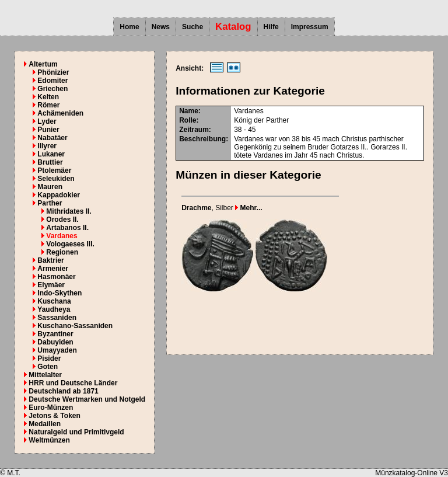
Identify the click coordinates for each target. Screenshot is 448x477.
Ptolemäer (54, 170)
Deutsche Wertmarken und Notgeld (87, 399)
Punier (48, 130)
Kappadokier (59, 195)
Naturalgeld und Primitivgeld (76, 432)
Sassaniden (57, 318)
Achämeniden (60, 113)
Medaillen (45, 424)
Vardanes (62, 236)
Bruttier (50, 162)
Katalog (233, 27)
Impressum (310, 27)
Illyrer (47, 146)
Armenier (53, 269)
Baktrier (50, 260)
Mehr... (249, 208)
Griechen (52, 89)
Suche (192, 27)
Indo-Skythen (60, 293)
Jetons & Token (54, 416)
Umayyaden (57, 350)
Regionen (62, 252)
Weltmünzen (49, 440)
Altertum (43, 64)
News (161, 27)
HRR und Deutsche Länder (73, 383)
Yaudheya (54, 309)
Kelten (48, 97)
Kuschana (54, 301)
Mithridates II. (69, 211)
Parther (50, 203)
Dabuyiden (55, 342)
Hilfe (271, 27)
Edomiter (52, 81)
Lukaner (51, 154)
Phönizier (53, 72)
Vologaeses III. (70, 244)
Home (129, 27)
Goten (48, 367)
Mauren (50, 187)
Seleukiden (56, 179)
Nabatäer (52, 138)
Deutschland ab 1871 (63, 391)
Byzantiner (55, 334)
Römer (48, 105)
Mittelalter (45, 375)
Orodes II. (62, 220)
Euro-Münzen (51, 408)
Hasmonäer (56, 277)
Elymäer (51, 285)
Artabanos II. (67, 228)
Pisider (49, 358)
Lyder (47, 121)
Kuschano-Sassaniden (75, 326)
